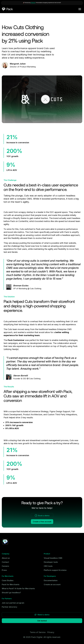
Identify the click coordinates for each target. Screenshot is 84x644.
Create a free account (42, 522)
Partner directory (9, 607)
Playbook (33, 3)
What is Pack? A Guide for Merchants (18, 589)
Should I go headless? (11, 593)
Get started (42, 621)
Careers (5, 566)
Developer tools (51, 562)
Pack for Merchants (11, 584)
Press (4, 570)
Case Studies (8, 580)
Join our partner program (13, 603)
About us (6, 558)
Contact (5, 562)
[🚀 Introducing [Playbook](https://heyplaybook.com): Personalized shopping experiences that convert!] (42, 3)
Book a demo (42, 516)
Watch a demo (42, 615)
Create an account (52, 584)
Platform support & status (55, 570)
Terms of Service (38, 632)
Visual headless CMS (53, 558)
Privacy (51, 632)
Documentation (51, 580)
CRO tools (48, 566)
